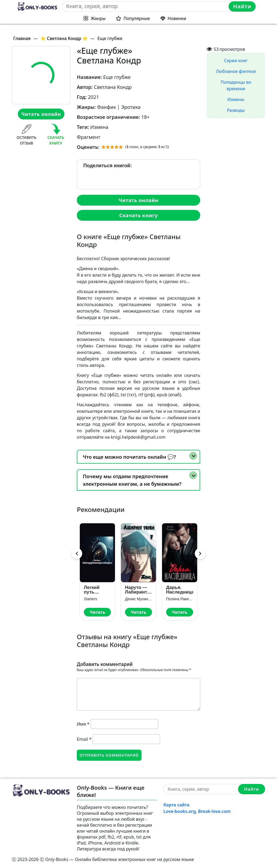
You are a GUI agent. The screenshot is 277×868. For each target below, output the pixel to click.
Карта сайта (176, 805)
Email (84, 739)
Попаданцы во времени (236, 85)
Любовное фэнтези (236, 71)
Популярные (136, 18)
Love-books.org (180, 811)
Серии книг (236, 61)
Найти (242, 6)
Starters (90, 599)
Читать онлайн (41, 114)
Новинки (177, 18)
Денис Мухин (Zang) (138, 599)
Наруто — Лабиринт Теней (136, 590)
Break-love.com (214, 811)
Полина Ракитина (180, 599)
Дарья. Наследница (180, 590)
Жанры (98, 18)
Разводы (236, 110)
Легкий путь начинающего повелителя (97, 590)
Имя (83, 724)
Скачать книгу (138, 215)
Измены (236, 99)
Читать (97, 612)
